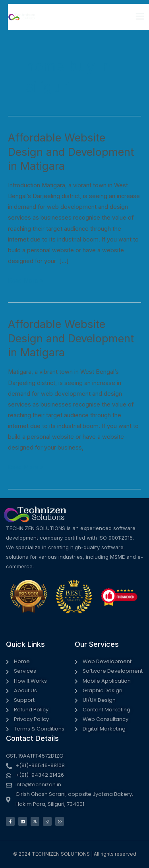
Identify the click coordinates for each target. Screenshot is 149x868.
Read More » (25, 280)
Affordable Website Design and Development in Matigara (71, 152)
